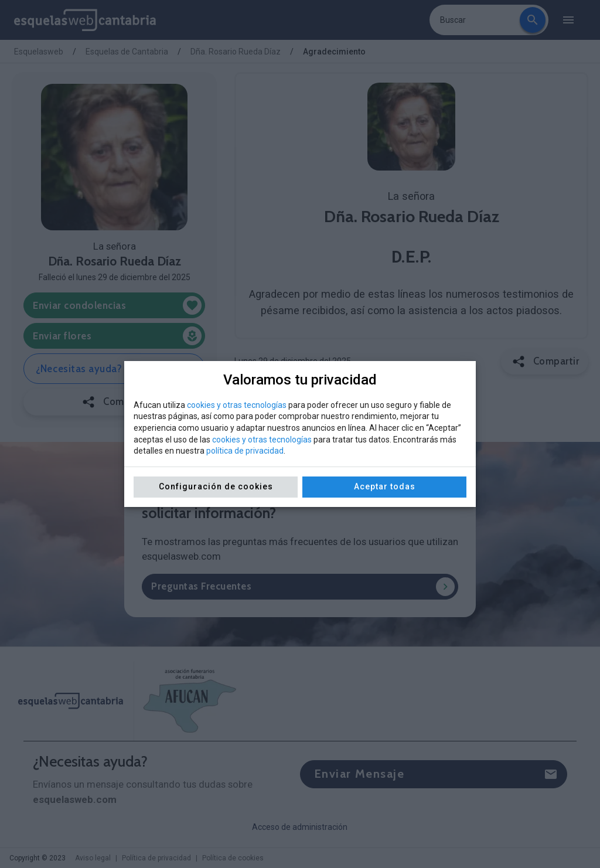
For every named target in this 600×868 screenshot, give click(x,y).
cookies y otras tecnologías (237, 405)
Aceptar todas (385, 486)
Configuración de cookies (216, 486)
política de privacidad (245, 451)
